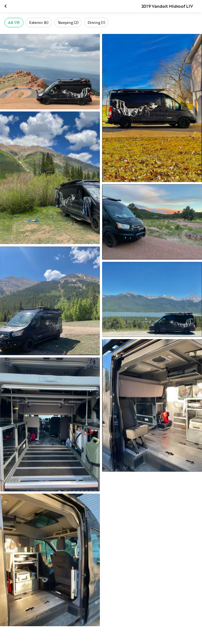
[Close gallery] (6, 6)
